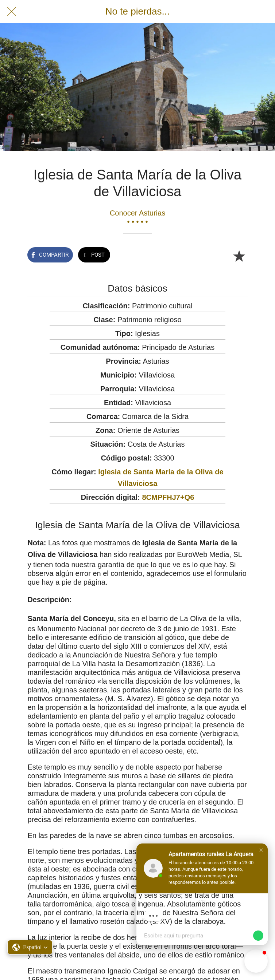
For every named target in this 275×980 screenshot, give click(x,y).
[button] (261, 850)
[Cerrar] (12, 12)
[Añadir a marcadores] (239, 256)
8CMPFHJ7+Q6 (168, 497)
